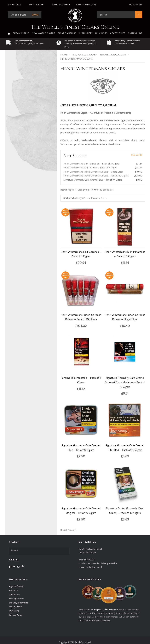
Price (103, 198)
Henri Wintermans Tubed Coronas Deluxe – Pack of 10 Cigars (96, 176)
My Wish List (37, 5)
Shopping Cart (18, 15)
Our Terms (14, 611)
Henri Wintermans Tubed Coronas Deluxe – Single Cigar (94, 172)
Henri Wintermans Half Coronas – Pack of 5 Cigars (91, 168)
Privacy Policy (16, 615)
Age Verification (16, 586)
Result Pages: (67, 530)
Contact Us (14, 595)
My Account (15, 5)
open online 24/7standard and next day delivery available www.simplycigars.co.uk (98, 563)
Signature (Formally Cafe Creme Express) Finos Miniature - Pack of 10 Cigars (125, 382)
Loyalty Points (16, 607)
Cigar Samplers (67, 33)
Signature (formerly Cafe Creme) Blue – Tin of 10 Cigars (93, 180)
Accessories (118, 33)
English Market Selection (106, 610)
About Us (14, 591)
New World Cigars (44, 33)
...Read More (113, 144)
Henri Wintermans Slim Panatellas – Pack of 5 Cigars (92, 164)
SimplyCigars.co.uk (83, 642)
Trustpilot (136, 5)
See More (137, 155)
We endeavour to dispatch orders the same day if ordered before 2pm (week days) (80, 44)
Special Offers (61, 5)
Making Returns (16, 599)
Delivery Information (19, 603)
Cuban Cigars (21, 33)
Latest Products (86, 5)
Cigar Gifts (86, 33)
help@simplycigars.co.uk (90, 549)
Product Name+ (92, 198)
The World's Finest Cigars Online (75, 27)
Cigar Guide (135, 33)
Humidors (101, 33)
